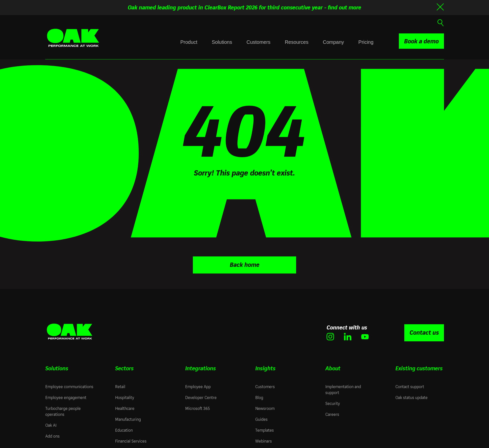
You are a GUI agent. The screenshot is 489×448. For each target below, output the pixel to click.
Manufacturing (128, 419)
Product (189, 42)
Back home (245, 264)
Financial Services (131, 440)
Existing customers (419, 368)
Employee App (198, 386)
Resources (297, 42)
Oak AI (51, 425)
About (333, 368)
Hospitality (125, 397)
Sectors (124, 368)
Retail (120, 386)
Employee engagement (66, 397)
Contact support (410, 386)
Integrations (201, 368)
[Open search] (440, 22)
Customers (258, 42)
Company (334, 42)
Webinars (264, 440)
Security (333, 403)
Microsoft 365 (197, 408)
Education (124, 430)
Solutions (222, 42)
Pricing (366, 42)
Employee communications (69, 386)
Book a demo (421, 41)
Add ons (52, 436)
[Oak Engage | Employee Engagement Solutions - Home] (73, 38)
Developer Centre (201, 397)
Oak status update (412, 397)
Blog (259, 397)
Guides (261, 419)
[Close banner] (440, 7)
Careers (332, 414)
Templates (265, 430)
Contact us (424, 332)
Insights (265, 368)
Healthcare (125, 408)
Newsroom (265, 408)
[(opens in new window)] (330, 336)
